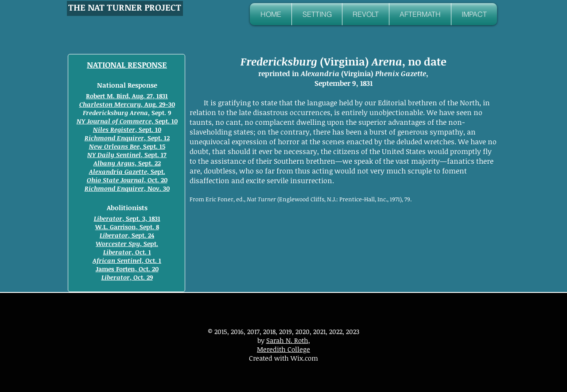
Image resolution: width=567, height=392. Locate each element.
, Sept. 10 (127, 121)
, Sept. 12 (127, 138)
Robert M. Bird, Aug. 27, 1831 (127, 96)
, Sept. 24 (127, 235)
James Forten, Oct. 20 (127, 269)
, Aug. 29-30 (127, 104)
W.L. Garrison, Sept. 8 (127, 227)
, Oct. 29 (127, 277)
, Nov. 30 (127, 188)
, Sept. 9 (127, 113)
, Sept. (127, 171)
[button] (317, 14)
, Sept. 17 (127, 155)
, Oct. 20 (127, 180)
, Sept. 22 (127, 163)
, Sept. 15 (127, 146)
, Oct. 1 (127, 252)
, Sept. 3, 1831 (127, 218)
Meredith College (283, 349)
